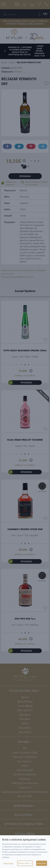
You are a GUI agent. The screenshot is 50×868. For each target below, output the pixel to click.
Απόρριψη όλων (8, 863)
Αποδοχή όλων (42, 863)
